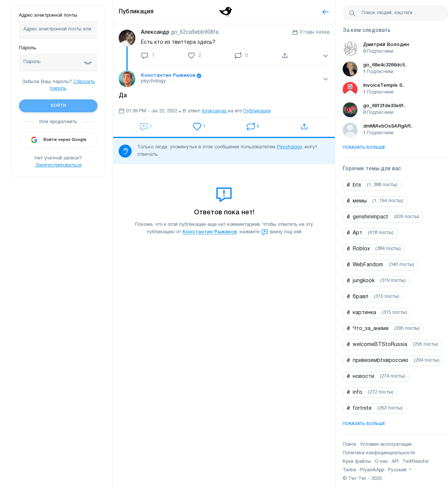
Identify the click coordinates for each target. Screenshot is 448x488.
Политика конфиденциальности (379, 453)
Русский (398, 470)
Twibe (349, 470)
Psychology (289, 147)
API (395, 462)
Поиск (350, 445)
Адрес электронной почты (48, 16)
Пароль (27, 48)
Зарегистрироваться (58, 165)
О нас (381, 462)
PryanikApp (372, 470)
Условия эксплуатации (386, 445)
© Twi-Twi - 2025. (363, 479)
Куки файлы (357, 462)
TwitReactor (416, 462)
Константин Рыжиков (210, 232)
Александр (215, 111)
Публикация (136, 12)
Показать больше (364, 148)
